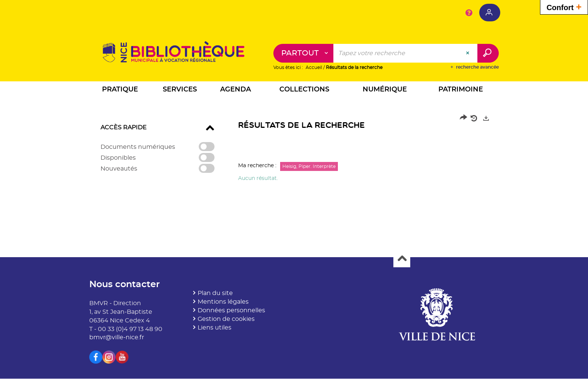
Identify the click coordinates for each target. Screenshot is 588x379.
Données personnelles (231, 311)
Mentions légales (223, 302)
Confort (564, 7)
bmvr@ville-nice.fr (117, 338)
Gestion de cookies (226, 319)
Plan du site (215, 294)
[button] (120, 91)
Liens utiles (214, 328)
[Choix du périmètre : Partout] (304, 54)
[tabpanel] (294, 150)
